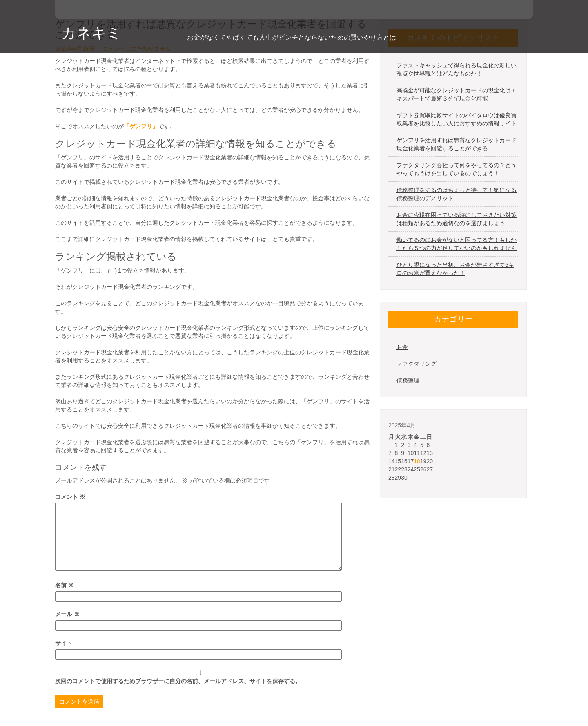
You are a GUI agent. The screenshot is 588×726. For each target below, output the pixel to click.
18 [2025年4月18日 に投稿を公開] (417, 461)
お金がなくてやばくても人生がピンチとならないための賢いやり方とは (292, 37)
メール (67, 614)
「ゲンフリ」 (141, 126)
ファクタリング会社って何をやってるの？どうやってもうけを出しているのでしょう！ (457, 169)
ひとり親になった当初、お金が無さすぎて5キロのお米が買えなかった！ (455, 269)
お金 (402, 347)
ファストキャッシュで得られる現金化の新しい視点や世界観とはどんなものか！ (457, 69)
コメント (70, 497)
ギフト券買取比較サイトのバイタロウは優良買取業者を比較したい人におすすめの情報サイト (457, 119)
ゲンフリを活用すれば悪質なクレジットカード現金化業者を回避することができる (457, 144)
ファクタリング (416, 364)
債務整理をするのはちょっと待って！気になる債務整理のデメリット (457, 194)
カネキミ (91, 33)
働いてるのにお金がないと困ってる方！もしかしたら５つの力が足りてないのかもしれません (457, 244)
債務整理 (408, 380)
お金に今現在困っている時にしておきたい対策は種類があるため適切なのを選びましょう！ (457, 219)
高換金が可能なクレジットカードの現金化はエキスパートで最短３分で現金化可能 (457, 94)
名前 (65, 585)
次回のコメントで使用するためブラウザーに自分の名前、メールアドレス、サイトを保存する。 (178, 681)
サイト (64, 643)
